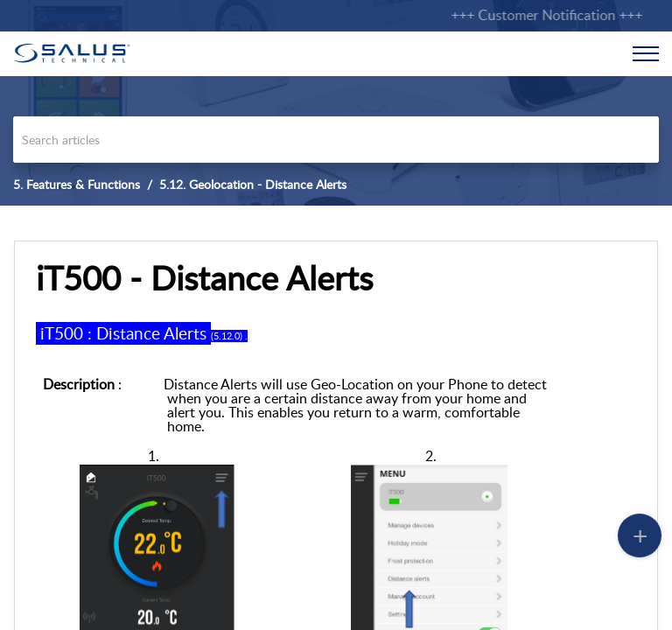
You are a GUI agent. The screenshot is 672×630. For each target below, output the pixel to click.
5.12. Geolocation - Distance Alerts (253, 184)
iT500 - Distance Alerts (204, 278)
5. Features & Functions (77, 184)
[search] (336, 140)
